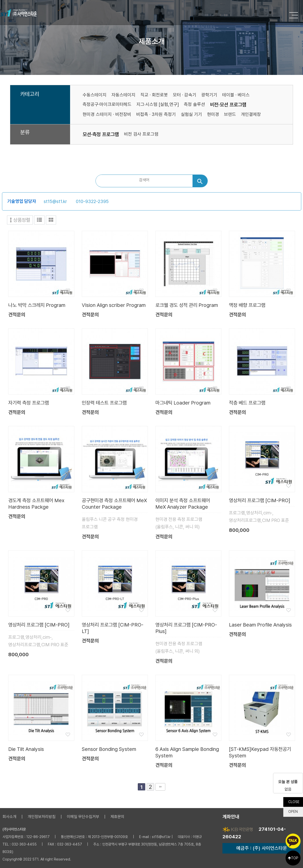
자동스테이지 (123, 95)
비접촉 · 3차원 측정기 (156, 114)
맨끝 (160, 787)
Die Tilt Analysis (26, 749)
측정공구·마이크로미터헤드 (107, 104)
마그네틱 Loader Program (183, 403)
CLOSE (294, 801)
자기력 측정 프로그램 (29, 403)
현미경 (213, 114)
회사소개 (9, 817)
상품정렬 (20, 220)
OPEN (293, 811)
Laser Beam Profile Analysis (260, 625)
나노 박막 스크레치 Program (37, 305)
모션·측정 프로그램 (101, 134)
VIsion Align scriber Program (114, 305)
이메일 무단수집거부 (83, 817)
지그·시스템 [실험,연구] (158, 104)
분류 (25, 132)
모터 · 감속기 (185, 95)
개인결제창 (251, 114)
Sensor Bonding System (109, 749)
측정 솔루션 (194, 104)
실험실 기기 (191, 114)
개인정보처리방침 (42, 817)
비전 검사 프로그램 (141, 134)
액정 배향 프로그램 (247, 305)
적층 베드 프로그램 (247, 403)
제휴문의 (117, 817)
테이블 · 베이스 (236, 95)
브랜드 (230, 114)
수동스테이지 (95, 95)
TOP (293, 858)
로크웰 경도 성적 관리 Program (187, 305)
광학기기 (209, 95)
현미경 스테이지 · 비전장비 (107, 114)
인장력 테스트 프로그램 (104, 403)
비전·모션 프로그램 (228, 105)
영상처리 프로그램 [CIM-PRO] (260, 500)
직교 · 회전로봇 (154, 95)
